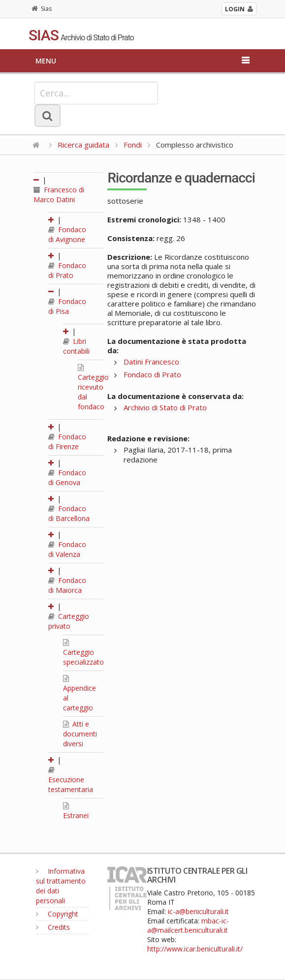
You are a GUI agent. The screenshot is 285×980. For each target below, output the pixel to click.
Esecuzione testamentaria (71, 780)
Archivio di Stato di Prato (165, 407)
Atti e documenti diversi (80, 734)
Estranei (76, 811)
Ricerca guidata (83, 145)
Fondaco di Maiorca (67, 585)
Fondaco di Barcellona (69, 513)
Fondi (133, 145)
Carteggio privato (69, 621)
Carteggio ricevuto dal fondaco (93, 388)
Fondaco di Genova (67, 477)
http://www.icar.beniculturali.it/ (195, 949)
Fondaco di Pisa (67, 306)
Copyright (57, 914)
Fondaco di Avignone (67, 234)
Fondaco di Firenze (67, 442)
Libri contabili (76, 346)
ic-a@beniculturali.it (198, 911)
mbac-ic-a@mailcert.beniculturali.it (188, 925)
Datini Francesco (151, 362)
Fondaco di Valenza (67, 549)
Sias (42, 9)
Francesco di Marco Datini (59, 195)
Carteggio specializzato (83, 653)
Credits (53, 927)
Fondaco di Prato (67, 270)
